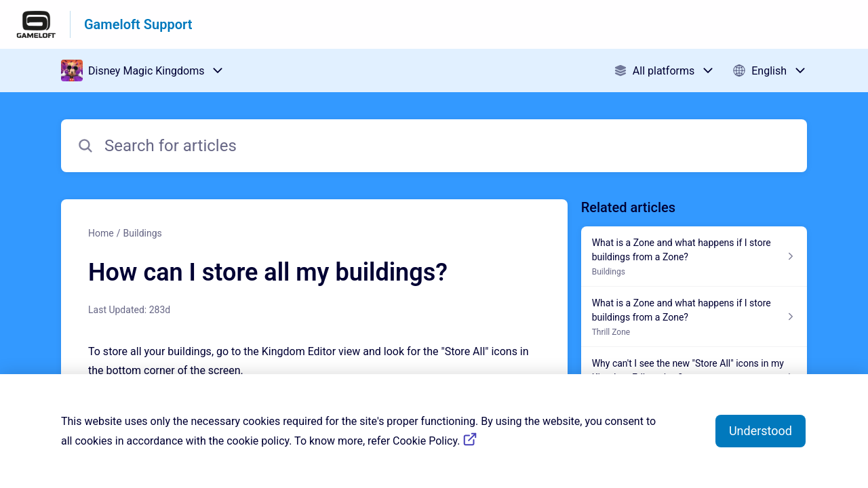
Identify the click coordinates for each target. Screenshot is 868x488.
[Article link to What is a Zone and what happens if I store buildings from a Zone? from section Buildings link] (694, 257)
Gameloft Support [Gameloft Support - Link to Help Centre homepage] (138, 24)
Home (101, 233)
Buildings (142, 233)
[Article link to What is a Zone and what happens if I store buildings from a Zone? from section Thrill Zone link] (694, 317)
